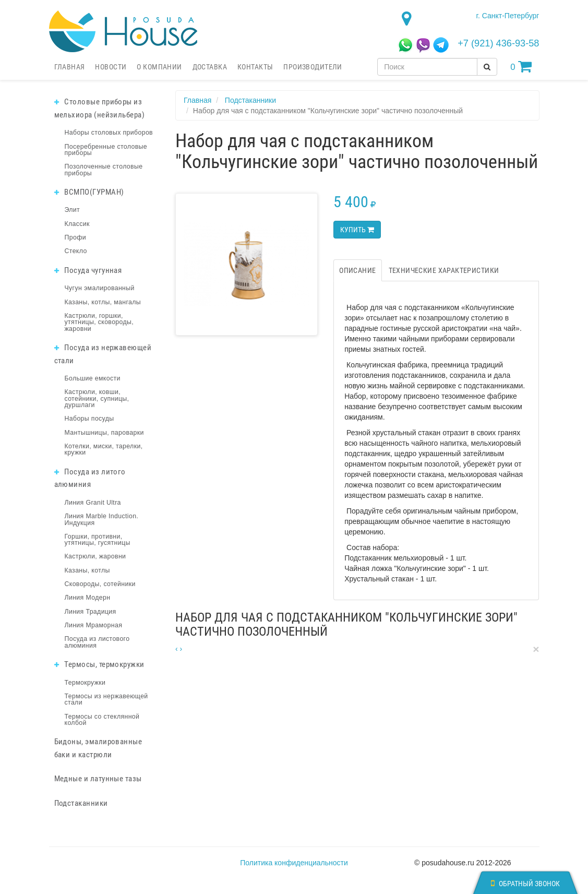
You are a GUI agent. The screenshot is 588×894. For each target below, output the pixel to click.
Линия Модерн (88, 598)
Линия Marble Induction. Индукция (102, 519)
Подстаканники (81, 803)
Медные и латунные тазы (98, 779)
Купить (357, 230)
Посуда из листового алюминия (97, 642)
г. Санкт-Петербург (508, 16)
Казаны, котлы (87, 570)
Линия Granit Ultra (93, 503)
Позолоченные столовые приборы (104, 170)
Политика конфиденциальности (294, 863)
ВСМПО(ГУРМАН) (89, 192)
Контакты (255, 67)
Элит (73, 210)
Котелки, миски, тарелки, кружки (104, 449)
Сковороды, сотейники (100, 584)
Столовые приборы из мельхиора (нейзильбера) (100, 108)
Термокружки (85, 683)
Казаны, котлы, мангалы (103, 302)
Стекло (76, 251)
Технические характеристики (444, 270)
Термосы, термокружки (99, 664)
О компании (159, 67)
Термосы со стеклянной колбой (102, 720)
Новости (111, 67)
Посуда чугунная (88, 270)
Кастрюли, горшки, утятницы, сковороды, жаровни (99, 322)
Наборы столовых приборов (109, 133)
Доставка (210, 67)
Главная (70, 67)
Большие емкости (93, 378)
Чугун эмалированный (100, 288)
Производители (313, 67)
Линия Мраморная (94, 625)
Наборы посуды (89, 419)
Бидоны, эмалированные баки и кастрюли (98, 748)
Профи (75, 237)
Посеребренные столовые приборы (106, 150)
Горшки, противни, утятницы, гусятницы (98, 540)
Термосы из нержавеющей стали (106, 699)
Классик (77, 224)
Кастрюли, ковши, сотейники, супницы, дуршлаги (97, 398)
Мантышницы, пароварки (104, 433)
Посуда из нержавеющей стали (103, 354)
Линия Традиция (91, 612)
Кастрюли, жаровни (95, 556)
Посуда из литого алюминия (90, 478)
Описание (357, 270)
